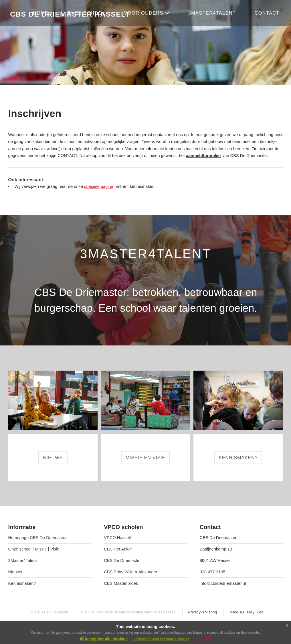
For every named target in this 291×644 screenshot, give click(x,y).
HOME (41, 13)
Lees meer (203, 639)
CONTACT (267, 13)
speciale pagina (99, 186)
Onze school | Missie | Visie (34, 549)
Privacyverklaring (203, 612)
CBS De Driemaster (122, 560)
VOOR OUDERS (147, 13)
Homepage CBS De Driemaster (37, 538)
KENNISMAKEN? (238, 458)
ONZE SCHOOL (86, 13)
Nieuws (15, 572)
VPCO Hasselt (117, 538)
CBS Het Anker (118, 549)
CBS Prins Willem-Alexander (131, 572)
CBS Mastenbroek (121, 583)
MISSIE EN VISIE (145, 458)
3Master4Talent (23, 560)
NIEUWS (53, 458)
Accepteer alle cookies (104, 639)
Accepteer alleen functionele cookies (161, 639)
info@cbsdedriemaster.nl (223, 583)
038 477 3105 (213, 572)
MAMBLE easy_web (247, 612)
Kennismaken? (22, 583)
